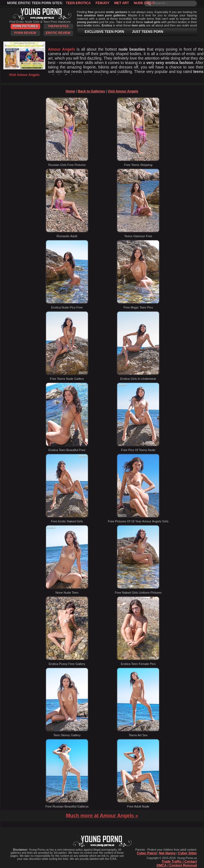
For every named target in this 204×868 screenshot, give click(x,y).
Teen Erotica (78, 3)
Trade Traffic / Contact (179, 862)
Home (70, 91)
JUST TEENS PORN (148, 32)
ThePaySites (58, 26)
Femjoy (103, 3)
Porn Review (25, 33)
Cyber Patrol (147, 853)
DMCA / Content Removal (177, 865)
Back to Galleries (91, 91)
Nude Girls (144, 3)
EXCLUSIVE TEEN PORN (105, 32)
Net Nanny (167, 853)
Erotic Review (58, 33)
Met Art (122, 3)
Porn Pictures (25, 26)
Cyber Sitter (187, 853)
